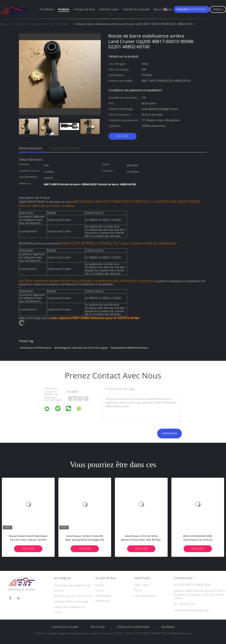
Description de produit (65, 148)
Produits (64, 9)
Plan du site (98, 627)
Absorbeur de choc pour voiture (73, 596)
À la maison (47, 9)
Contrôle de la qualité (136, 9)
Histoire (100, 585)
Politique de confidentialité (133, 627)
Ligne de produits (145, 596)
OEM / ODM (142, 585)
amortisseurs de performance (36, 348)
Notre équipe (103, 596)
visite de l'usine (109, 9)
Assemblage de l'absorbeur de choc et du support (81, 348)
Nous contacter (163, 9)
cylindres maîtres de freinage (71, 601)
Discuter (122, 136)
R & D (138, 590)
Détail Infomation (30, 148)
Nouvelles (182, 9)
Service (100, 590)
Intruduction (103, 601)
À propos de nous (84, 9)
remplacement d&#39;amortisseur (129, 348)
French (218, 9)
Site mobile (168, 627)
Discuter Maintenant (192, 9)
